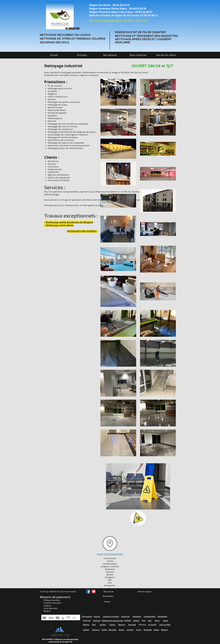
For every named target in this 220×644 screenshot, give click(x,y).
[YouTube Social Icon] (94, 592)
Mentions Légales (145, 592)
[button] (110, 55)
